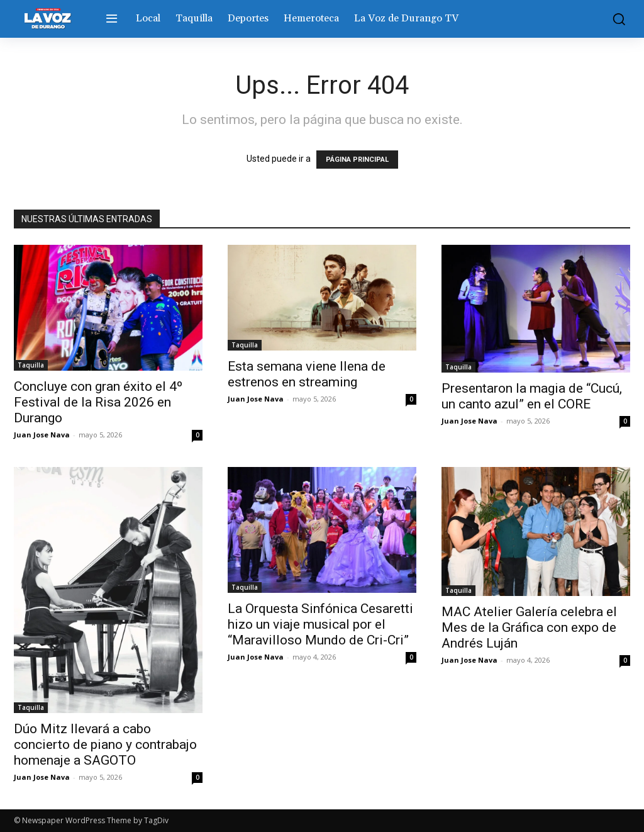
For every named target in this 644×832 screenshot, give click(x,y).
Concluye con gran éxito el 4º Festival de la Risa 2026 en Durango (98, 402)
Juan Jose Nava (42, 435)
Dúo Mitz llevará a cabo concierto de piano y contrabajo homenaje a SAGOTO (105, 745)
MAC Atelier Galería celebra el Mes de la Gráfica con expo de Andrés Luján (529, 627)
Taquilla (31, 365)
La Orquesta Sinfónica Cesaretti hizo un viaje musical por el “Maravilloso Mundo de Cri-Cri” (320, 624)
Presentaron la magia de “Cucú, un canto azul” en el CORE (532, 396)
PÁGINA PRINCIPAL (357, 160)
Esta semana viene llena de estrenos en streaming (307, 374)
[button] (616, 19)
